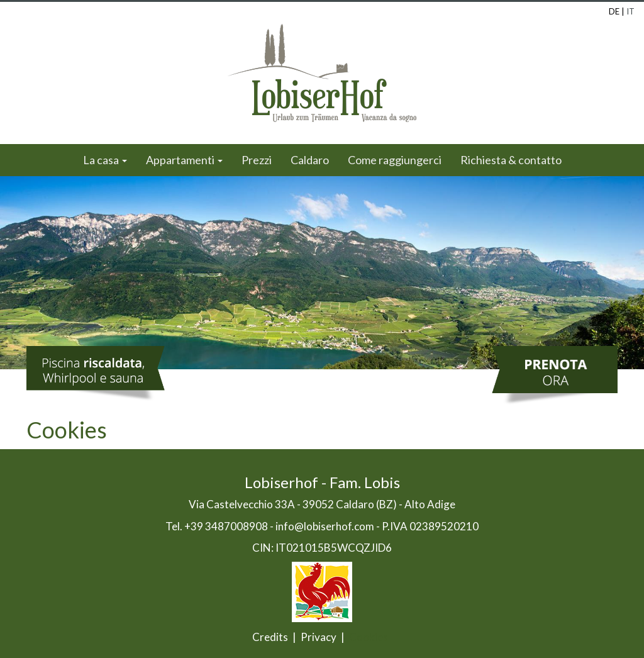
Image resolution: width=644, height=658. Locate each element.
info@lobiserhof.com (325, 526)
